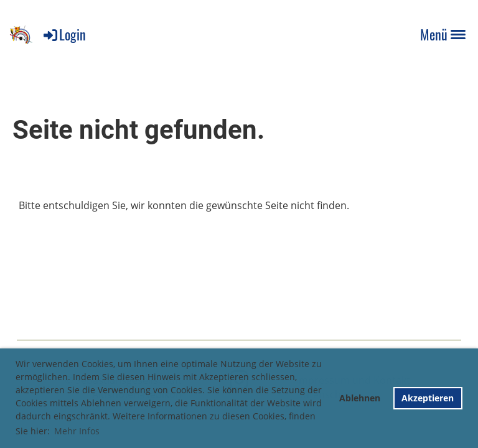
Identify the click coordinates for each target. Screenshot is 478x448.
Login (64, 34)
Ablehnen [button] (360, 398)
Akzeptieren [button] (428, 398)
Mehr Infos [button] (77, 431)
